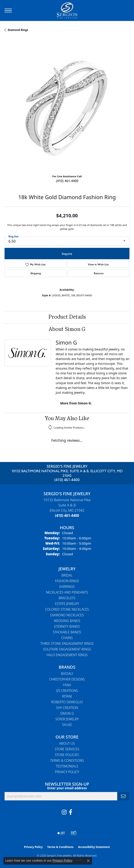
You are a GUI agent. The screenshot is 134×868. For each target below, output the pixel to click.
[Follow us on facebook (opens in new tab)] (71, 812)
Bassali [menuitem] (67, 674)
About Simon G (67, 330)
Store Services (67, 749)
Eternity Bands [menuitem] (67, 626)
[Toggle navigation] (8, 10)
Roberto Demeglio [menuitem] (67, 702)
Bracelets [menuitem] (67, 598)
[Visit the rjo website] (74, 833)
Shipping (36, 273)
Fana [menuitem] (67, 685)
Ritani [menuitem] (67, 696)
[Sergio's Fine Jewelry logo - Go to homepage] (67, 10)
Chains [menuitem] (67, 638)
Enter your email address (67, 788)
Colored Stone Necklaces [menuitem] (67, 609)
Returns (99, 273)
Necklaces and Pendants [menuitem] (67, 592)
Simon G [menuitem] (67, 713)
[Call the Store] (67, 515)
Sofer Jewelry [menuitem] (67, 719)
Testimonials (67, 766)
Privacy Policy (67, 772)
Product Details (67, 317)
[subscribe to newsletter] (123, 796)
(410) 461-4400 (67, 181)
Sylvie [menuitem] (67, 725)
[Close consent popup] (88, 861)
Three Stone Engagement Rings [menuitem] (67, 643)
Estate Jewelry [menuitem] (67, 604)
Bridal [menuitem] (67, 575)
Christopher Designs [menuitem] (67, 679)
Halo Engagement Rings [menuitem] (67, 655)
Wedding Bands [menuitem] (67, 621)
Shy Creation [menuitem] (67, 708)
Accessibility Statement (94, 847)
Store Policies (67, 755)
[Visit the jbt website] (61, 833)
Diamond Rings (18, 30)
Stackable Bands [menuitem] (67, 632)
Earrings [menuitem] (67, 587)
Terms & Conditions (67, 760)
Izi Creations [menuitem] (67, 691)
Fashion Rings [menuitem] (67, 581)
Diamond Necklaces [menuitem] (67, 615)
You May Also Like (67, 419)
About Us (67, 743)
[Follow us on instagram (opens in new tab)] (64, 812)
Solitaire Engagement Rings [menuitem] (67, 649)
